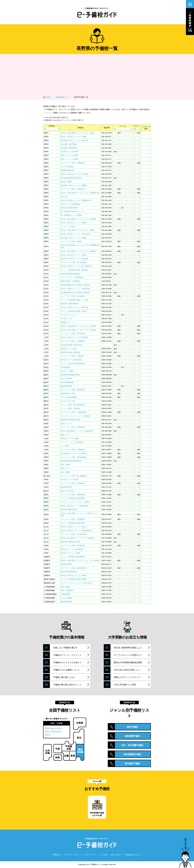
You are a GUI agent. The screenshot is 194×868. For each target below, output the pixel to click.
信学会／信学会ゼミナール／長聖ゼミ (74, 527)
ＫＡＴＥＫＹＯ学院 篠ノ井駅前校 (74, 262)
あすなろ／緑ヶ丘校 (68, 401)
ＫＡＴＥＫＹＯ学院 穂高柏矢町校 (74, 568)
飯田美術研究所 (66, 386)
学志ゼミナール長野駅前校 (70, 204)
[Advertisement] (97, 76)
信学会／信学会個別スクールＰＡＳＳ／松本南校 (78, 330)
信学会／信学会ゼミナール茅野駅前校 (74, 506)
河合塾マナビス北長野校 (70, 152)
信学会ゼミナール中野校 (70, 480)
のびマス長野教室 (67, 167)
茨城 (47, 728)
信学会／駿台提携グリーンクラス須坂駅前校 (77, 431)
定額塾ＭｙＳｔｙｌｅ (69, 322)
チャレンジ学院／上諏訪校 (70, 408)
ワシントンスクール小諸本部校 (72, 442)
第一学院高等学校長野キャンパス (73, 212)
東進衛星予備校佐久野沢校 (70, 542)
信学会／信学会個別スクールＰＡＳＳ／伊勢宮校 (78, 219)
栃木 (53, 728)
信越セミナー (65, 435)
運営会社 (57, 855)
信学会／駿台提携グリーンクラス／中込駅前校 (78, 538)
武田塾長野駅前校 (67, 170)
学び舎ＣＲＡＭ (66, 319)
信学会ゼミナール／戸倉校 (70, 553)
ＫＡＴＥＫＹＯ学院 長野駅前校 (73, 163)
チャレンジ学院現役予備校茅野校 (73, 498)
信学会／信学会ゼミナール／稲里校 (74, 255)
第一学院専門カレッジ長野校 (71, 215)
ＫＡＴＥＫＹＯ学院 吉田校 (71, 241)
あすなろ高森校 (66, 598)
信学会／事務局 (66, 182)
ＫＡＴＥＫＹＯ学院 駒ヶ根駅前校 (74, 476)
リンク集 (103, 855)
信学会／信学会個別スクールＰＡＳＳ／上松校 (78, 133)
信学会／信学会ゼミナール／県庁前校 (74, 174)
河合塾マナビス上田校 (69, 349)
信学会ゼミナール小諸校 (70, 439)
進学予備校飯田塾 (67, 382)
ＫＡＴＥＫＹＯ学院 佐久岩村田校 (74, 534)
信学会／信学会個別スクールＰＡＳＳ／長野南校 (78, 251)
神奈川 (48, 735)
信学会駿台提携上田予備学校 (71, 345)
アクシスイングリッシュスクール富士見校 (76, 583)
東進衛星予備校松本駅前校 (70, 274)
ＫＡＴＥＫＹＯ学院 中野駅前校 (73, 483)
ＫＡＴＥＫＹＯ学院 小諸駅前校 (73, 450)
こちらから (47, 113)
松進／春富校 (65, 472)
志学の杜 (64, 197)
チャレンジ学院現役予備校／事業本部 (74, 270)
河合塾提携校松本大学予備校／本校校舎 (75, 285)
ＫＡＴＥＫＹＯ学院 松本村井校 (73, 334)
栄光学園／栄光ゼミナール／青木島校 (74, 259)
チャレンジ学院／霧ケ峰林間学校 (73, 405)
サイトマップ (91, 855)
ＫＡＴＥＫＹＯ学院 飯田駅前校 (73, 390)
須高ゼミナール (66, 424)
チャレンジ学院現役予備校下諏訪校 (74, 579)
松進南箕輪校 (65, 594)
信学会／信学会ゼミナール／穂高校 (74, 575)
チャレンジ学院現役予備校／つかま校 (74, 300)
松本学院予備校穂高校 (69, 572)
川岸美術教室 (65, 367)
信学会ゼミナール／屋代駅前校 (72, 549)
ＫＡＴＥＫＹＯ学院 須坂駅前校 (73, 427)
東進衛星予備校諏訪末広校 (70, 420)
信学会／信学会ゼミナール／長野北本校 (75, 234)
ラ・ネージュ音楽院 (68, 227)
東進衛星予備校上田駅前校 (70, 352)
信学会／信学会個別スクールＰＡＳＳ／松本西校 (78, 326)
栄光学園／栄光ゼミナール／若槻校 (74, 238)
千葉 (53, 732)
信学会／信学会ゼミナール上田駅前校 (74, 337)
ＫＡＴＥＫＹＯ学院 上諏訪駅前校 (74, 412)
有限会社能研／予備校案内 (70, 281)
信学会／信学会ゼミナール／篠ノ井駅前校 (76, 266)
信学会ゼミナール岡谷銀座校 (71, 360)
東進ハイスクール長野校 (70, 155)
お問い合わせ (116, 855)
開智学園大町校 (66, 487)
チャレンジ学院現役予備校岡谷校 (73, 364)
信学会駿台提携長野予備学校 (71, 178)
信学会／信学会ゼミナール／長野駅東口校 (76, 200)
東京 (58, 732)
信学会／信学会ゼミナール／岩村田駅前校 (76, 531)
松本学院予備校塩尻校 (69, 510)
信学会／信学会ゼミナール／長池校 (74, 223)
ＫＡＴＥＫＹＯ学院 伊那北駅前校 (74, 457)
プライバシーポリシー (73, 855)
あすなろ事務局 (66, 379)
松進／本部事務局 (67, 590)
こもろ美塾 (65, 446)
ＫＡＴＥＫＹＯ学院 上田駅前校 (73, 341)
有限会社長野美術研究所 (70, 208)
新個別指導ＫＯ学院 (68, 394)
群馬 (58, 728)
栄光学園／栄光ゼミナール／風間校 (74, 185)
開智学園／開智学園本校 (70, 304)
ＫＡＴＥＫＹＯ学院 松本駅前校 (73, 296)
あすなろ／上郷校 (67, 371)
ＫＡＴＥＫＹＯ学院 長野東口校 (73, 189)
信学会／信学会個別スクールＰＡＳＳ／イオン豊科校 (80, 561)
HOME (48, 97)
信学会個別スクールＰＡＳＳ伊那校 (74, 453)
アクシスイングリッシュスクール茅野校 (75, 502)
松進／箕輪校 (65, 587)
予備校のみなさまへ (133, 855)
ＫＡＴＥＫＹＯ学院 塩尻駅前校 (73, 519)
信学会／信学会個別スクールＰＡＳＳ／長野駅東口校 (80, 193)
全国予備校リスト (62, 97)
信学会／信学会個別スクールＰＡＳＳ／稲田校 (78, 230)
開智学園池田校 (66, 602)
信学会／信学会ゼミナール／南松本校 (74, 307)
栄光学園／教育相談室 (69, 148)
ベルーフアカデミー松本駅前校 (72, 277)
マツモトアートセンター (70, 315)
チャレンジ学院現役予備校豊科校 (73, 557)
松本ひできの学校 (67, 491)
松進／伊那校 (65, 465)
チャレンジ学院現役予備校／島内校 (74, 311)
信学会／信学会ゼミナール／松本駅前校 (75, 289)
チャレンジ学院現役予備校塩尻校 (73, 523)
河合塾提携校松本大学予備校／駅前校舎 (75, 293)
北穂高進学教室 (66, 564)
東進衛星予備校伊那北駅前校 (71, 461)
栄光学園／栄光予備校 (69, 144)
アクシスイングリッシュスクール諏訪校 (75, 416)
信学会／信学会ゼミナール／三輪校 (74, 137)
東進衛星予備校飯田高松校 (70, 375)
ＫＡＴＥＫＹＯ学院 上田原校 (72, 356)
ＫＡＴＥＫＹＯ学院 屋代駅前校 (73, 546)
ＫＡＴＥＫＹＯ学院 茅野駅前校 (73, 495)
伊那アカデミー (66, 468)
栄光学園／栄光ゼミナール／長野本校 (74, 140)
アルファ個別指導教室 (69, 397)
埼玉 (47, 732)
